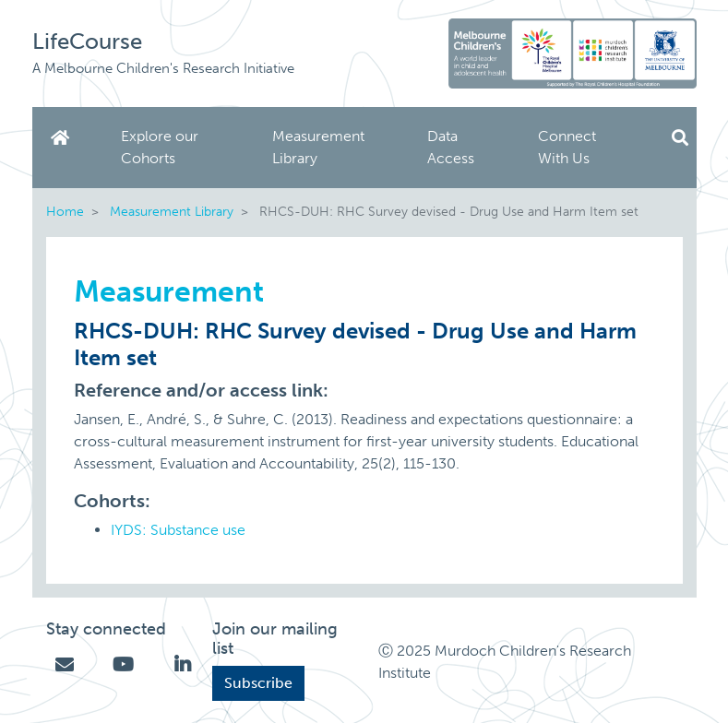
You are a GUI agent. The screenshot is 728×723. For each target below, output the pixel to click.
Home (64, 138)
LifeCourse (87, 41)
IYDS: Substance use (178, 530)
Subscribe (258, 683)
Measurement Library (318, 147)
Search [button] (680, 138)
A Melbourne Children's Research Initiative (163, 68)
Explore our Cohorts (160, 147)
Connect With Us (567, 147)
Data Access (451, 147)
